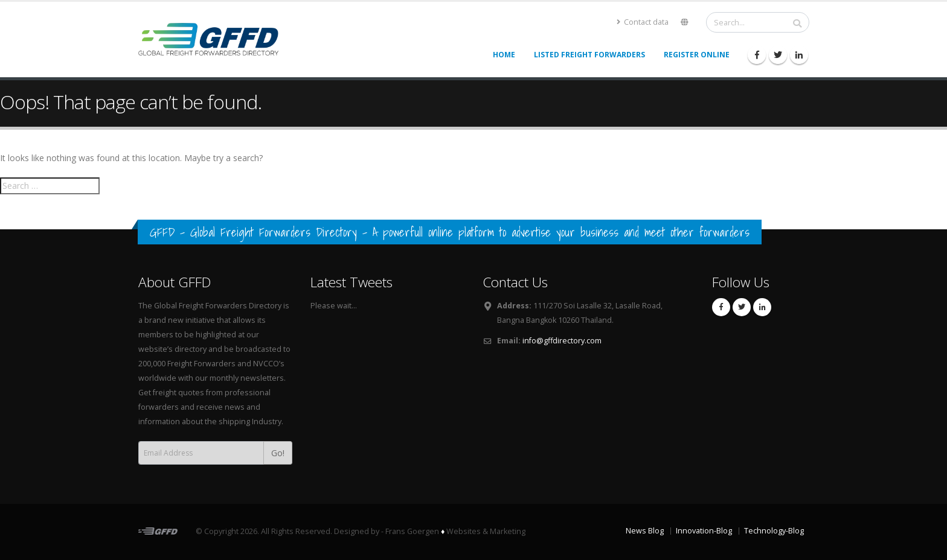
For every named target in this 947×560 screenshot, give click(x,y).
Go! (278, 453)
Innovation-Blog (704, 531)
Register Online (697, 55)
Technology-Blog (774, 531)
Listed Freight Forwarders (589, 55)
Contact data (643, 22)
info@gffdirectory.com (562, 341)
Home (504, 55)
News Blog (645, 531)
